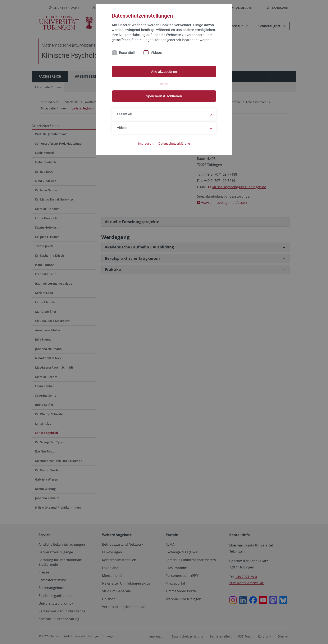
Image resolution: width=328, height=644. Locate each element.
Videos (156, 53)
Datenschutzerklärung (174, 144)
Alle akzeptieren (164, 72)
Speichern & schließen (164, 96)
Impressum (146, 144)
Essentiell (127, 53)
